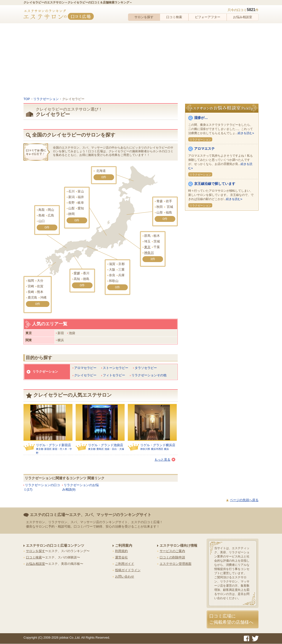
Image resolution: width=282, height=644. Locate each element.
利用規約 (121, 551)
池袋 (72, 333)
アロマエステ (204, 149)
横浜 (61, 340)
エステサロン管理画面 (176, 564)
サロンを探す (144, 17)
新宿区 (48, 449)
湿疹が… (201, 118)
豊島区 (100, 449)
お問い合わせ (125, 576)
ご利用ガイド (125, 564)
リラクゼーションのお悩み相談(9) (80, 487)
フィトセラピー (114, 375)
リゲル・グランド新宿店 (53, 445)
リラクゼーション (45, 372)
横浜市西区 (157, 449)
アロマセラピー (85, 368)
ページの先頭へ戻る (244, 500)
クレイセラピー (85, 375)
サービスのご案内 (172, 551)
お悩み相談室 (243, 17)
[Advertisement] (141, 60)
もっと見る (165, 460)
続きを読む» (246, 133)
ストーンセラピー (116, 368)
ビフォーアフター (208, 17)
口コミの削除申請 (172, 557)
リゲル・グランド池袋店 (106, 445)
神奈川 (149, 253)
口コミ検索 (174, 17)
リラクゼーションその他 (149, 375)
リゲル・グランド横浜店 (158, 445)
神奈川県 (145, 449)
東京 (147, 247)
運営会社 (121, 557)
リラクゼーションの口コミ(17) (42, 487)
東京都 (40, 449)
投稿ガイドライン (128, 570)
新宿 (61, 333)
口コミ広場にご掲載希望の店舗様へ (231, 619)
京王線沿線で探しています (215, 184)
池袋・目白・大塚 (114, 449)
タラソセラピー (146, 368)
